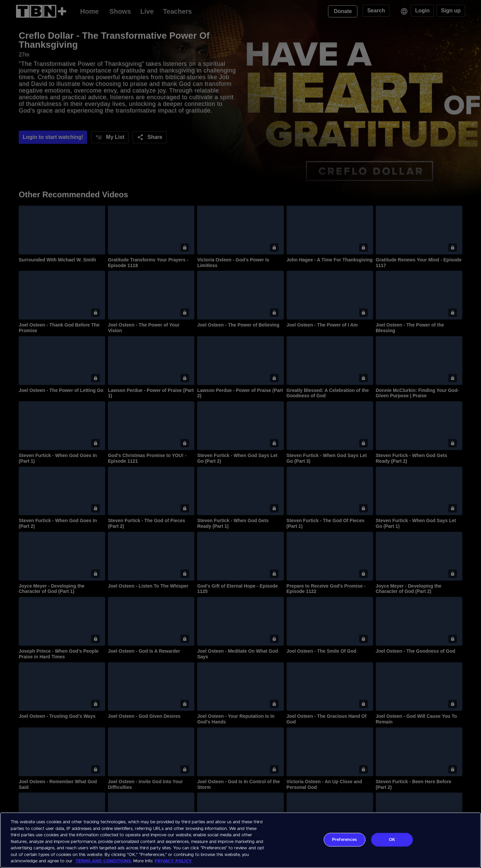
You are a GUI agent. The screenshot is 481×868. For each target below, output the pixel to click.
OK (392, 839)
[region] (240, 840)
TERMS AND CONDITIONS (103, 861)
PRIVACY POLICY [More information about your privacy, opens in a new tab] (173, 861)
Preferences (344, 839)
